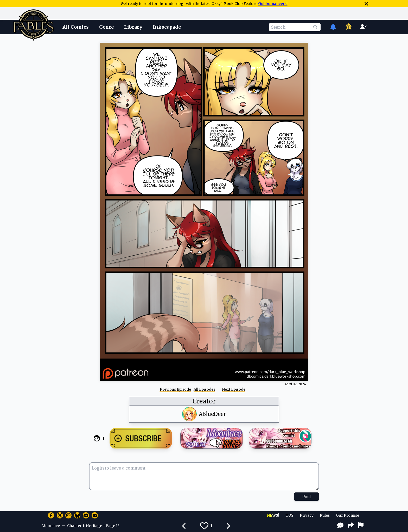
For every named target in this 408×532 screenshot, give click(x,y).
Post (307, 497)
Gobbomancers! (273, 4)
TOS (290, 515)
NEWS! (273, 515)
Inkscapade (167, 27)
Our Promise (348, 515)
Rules (325, 515)
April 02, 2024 (295, 384)
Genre (106, 27)
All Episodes (204, 389)
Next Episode (234, 389)
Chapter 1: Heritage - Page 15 (93, 526)
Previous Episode (175, 389)
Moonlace (51, 526)
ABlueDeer (212, 414)
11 (103, 438)
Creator (204, 401)
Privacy (307, 515)
